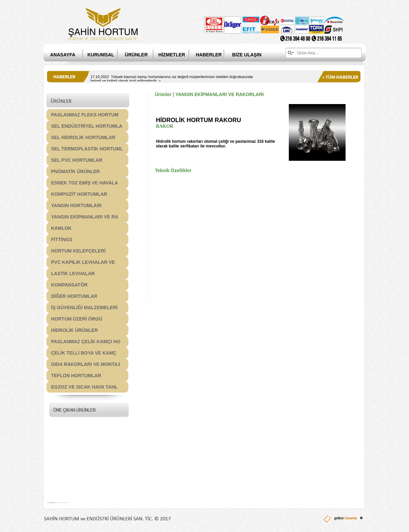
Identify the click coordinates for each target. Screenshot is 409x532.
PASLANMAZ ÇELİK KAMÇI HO (86, 342)
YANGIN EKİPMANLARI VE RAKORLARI (220, 94)
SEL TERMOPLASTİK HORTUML (87, 149)
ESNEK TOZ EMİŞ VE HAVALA (85, 183)
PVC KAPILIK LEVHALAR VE (83, 262)
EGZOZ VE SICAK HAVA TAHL (84, 387)
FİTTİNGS (62, 239)
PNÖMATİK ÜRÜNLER (75, 171)
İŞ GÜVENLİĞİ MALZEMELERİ (84, 308)
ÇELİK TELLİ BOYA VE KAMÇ (84, 353)
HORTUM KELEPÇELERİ (78, 251)
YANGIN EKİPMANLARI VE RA (85, 217)
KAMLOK (61, 228)
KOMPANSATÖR (69, 285)
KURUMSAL (101, 55)
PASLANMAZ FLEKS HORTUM (85, 115)
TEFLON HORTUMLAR (76, 376)
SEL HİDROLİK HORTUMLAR (83, 137)
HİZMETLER (172, 55)
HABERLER (214, 55)
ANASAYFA (63, 55)
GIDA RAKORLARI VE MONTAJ (86, 364)
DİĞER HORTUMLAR (74, 296)
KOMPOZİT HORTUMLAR (79, 194)
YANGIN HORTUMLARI (76, 205)
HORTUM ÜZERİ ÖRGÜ (77, 319)
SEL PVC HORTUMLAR (77, 160)
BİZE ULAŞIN (247, 55)
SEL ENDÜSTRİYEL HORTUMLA (87, 126)
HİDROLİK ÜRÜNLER (74, 330)
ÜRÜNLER (136, 55)
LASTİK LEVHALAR (73, 274)
